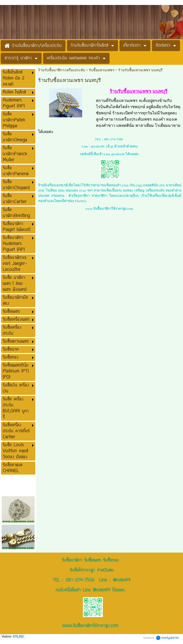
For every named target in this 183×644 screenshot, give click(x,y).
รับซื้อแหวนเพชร (102, 70)
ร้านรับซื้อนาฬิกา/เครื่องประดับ (62, 70)
